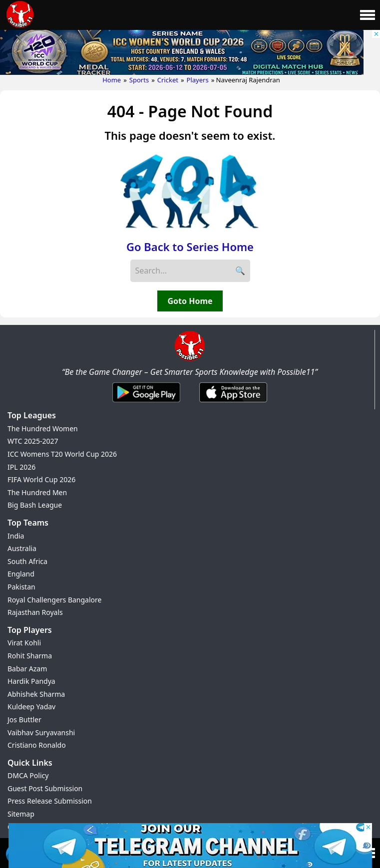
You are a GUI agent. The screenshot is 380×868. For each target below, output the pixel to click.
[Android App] (146, 403)
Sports (139, 80)
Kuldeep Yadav (31, 707)
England (21, 574)
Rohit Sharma (30, 656)
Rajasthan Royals (35, 612)
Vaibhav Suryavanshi (41, 732)
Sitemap (21, 814)
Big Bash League (35, 505)
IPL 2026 (21, 467)
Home (112, 80)
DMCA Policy (28, 775)
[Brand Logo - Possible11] (190, 359)
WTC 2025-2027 (33, 441)
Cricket (168, 80)
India (16, 536)
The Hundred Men (37, 492)
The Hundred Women (43, 429)
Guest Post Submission (45, 788)
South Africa (27, 561)
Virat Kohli (24, 643)
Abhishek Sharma (36, 694)
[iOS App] (233, 403)
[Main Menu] (368, 15)
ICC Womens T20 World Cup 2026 (62, 454)
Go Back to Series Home (190, 247)
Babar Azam (27, 669)
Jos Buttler (24, 720)
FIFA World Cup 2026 (41, 479)
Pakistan (21, 587)
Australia (22, 548)
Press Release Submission (50, 801)
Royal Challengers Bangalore (54, 600)
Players (198, 80)
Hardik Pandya (31, 681)
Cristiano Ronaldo (37, 745)
